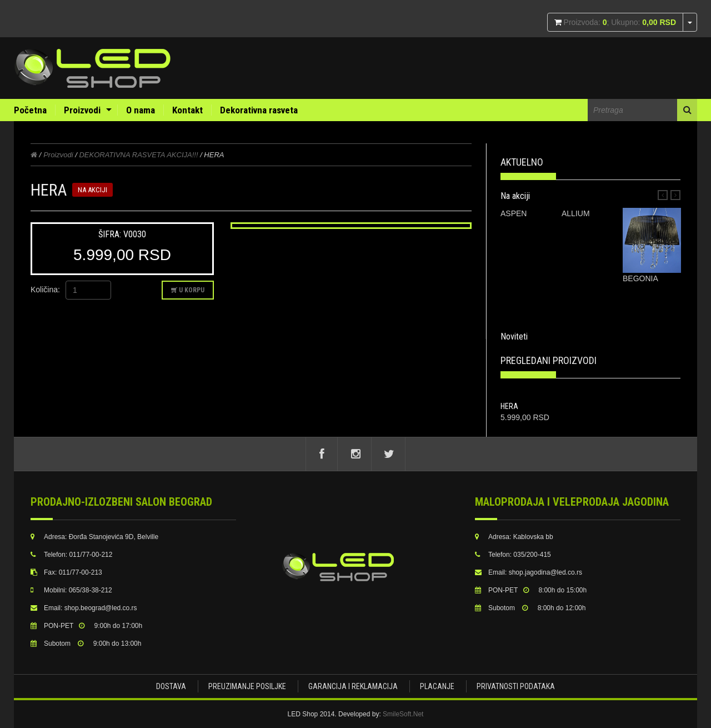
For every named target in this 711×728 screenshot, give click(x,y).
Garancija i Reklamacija (353, 686)
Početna (30, 110)
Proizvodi (82, 110)
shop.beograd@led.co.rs (101, 608)
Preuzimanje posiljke (247, 686)
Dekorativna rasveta (259, 110)
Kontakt (187, 110)
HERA (509, 406)
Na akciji (515, 196)
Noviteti (514, 336)
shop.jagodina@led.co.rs (545, 572)
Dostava (171, 686)
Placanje (437, 686)
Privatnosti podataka (516, 686)
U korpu (188, 290)
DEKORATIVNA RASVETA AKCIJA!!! (139, 155)
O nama (141, 110)
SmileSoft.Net (403, 714)
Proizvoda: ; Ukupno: (619, 22)
